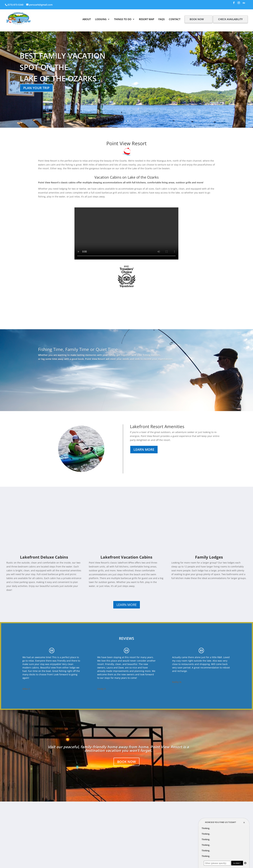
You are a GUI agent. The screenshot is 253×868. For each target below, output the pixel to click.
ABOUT (87, 19)
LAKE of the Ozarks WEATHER (126, 317)
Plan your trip (36, 88)
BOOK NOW (197, 19)
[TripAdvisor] (244, 4)
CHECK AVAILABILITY (230, 19)
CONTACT (175, 19)
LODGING (101, 19)
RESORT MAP (147, 19)
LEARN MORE (127, 605)
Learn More (144, 449)
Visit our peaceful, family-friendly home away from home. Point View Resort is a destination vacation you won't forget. (118, 749)
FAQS (162, 19)
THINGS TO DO (123, 19)
